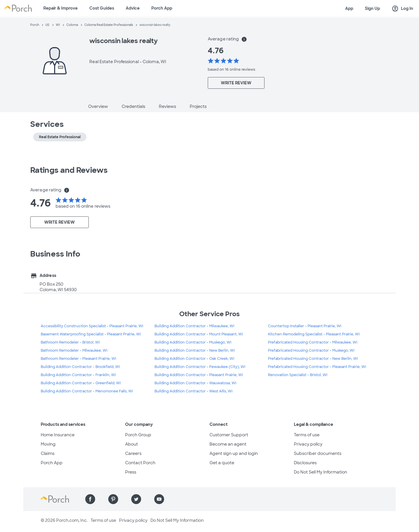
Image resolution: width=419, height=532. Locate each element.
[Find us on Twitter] (136, 499)
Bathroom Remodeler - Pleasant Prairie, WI (78, 359)
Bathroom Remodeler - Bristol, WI (70, 342)
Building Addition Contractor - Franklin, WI (78, 375)
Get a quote (222, 463)
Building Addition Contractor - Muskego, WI (193, 342)
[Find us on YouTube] (159, 499)
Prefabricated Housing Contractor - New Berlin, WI (313, 359)
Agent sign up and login (234, 453)
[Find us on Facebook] (90, 499)
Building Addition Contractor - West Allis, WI (193, 391)
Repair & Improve (61, 8)
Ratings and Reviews (69, 170)
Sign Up (372, 8)
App (349, 8)
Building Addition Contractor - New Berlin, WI (195, 350)
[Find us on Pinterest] (113, 499)
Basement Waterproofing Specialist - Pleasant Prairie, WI (91, 334)
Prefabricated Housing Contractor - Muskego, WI (311, 350)
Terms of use (307, 435)
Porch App (162, 8)
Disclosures (305, 463)
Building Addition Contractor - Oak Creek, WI (194, 359)
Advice (133, 8)
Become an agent (228, 444)
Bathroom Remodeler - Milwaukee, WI (74, 350)
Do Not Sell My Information (321, 472)
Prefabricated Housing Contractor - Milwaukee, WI (313, 342)
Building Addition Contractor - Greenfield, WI (81, 383)
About (132, 444)
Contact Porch (140, 463)
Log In (402, 9)
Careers (133, 453)
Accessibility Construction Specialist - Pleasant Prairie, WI (92, 326)
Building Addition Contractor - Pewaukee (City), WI (200, 367)
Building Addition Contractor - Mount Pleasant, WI (199, 334)
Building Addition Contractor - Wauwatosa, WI (195, 383)
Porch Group (138, 435)
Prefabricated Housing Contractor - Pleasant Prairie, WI (317, 367)
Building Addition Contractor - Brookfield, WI (80, 367)
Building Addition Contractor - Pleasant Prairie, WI (199, 375)
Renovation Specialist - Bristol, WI (298, 375)
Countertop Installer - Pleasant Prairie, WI (305, 326)
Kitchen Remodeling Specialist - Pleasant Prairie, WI (314, 334)
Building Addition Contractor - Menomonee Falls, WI (87, 391)
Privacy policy (308, 444)
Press (131, 472)
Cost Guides (102, 8)
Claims (48, 453)
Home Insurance (58, 435)
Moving (48, 444)
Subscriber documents (318, 453)
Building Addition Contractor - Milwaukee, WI (194, 326)
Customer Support (229, 435)
